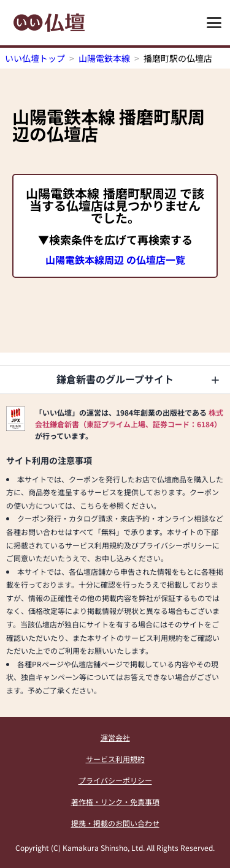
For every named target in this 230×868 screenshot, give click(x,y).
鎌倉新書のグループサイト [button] (115, 379)
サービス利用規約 (115, 759)
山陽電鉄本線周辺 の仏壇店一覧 (115, 260)
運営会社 (115, 737)
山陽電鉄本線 (104, 58)
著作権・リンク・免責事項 (115, 802)
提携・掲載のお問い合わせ (115, 823)
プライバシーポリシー (115, 780)
